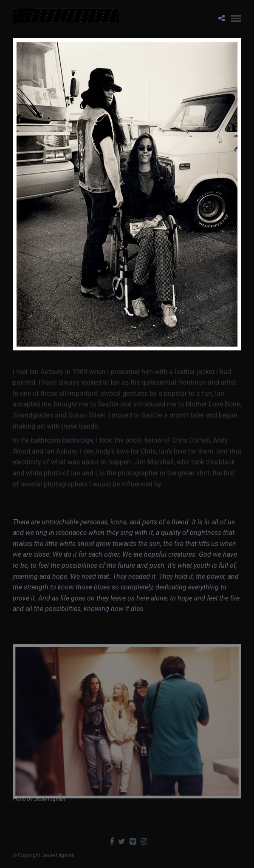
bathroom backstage (62, 445)
